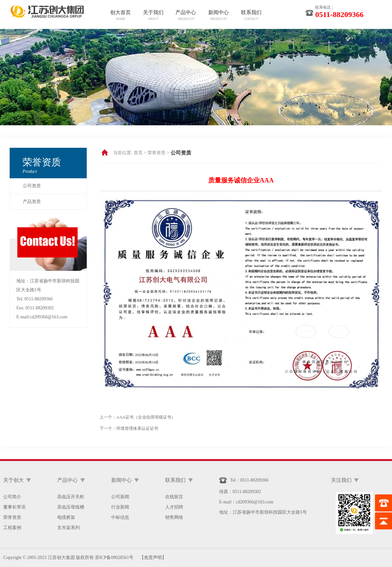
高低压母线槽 (71, 507)
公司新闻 (120, 497)
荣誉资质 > (158, 153)
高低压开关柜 (71, 497)
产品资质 (32, 202)
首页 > (140, 153)
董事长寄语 (14, 507)
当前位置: (123, 153)
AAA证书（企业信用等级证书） (146, 417)
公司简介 (12, 497)
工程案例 (12, 528)
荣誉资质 (12, 517)
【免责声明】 (153, 558)
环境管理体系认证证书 (137, 428)
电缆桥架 (66, 517)
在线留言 (174, 497)
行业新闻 (120, 507)
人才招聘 (174, 507)
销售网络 (174, 517)
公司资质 (32, 186)
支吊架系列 (68, 528)
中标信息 (120, 517)
